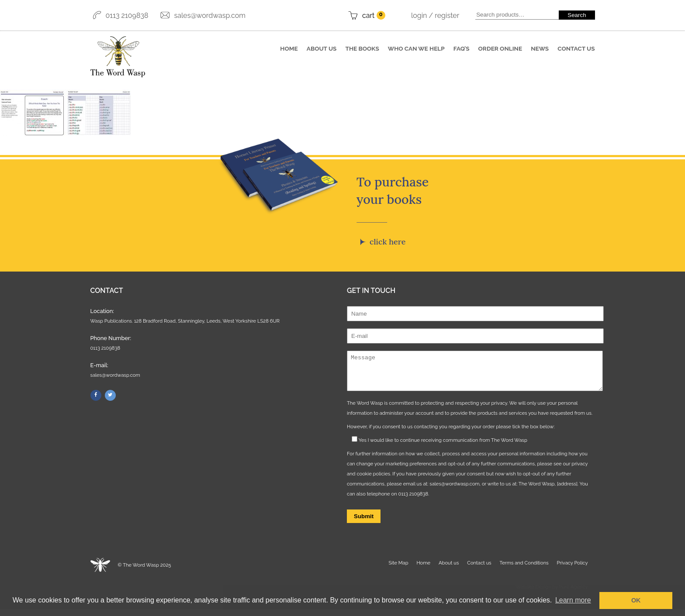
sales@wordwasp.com (209, 15)
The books (362, 48)
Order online (500, 48)
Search (577, 15)
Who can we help (416, 48)
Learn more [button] (573, 600)
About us (322, 48)
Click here (388, 242)
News (540, 48)
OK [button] (636, 600)
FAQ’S (462, 48)
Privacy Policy (572, 569)
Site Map (399, 569)
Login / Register (435, 15)
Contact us (576, 48)
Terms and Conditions (524, 569)
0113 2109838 (127, 15)
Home (289, 48)
